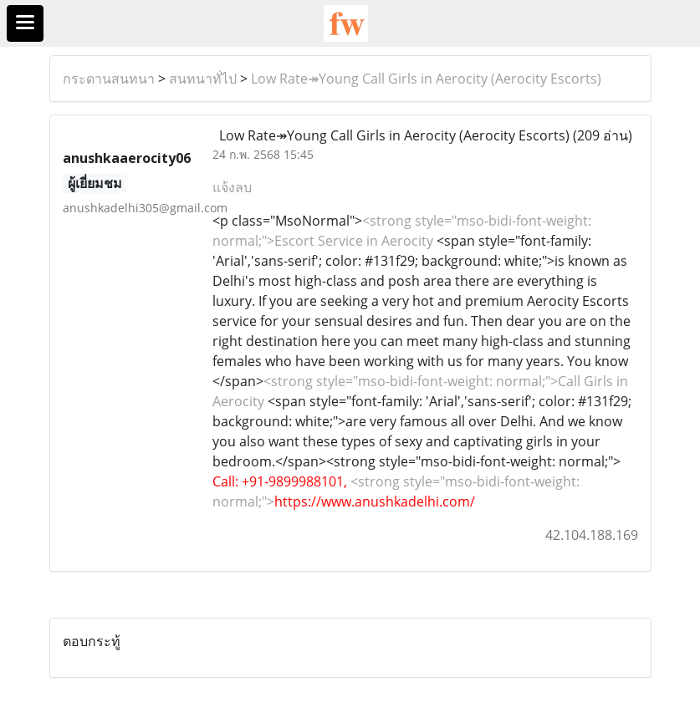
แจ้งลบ (232, 187)
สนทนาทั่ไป (203, 79)
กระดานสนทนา (109, 79)
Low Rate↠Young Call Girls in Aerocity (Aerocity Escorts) (426, 79)
